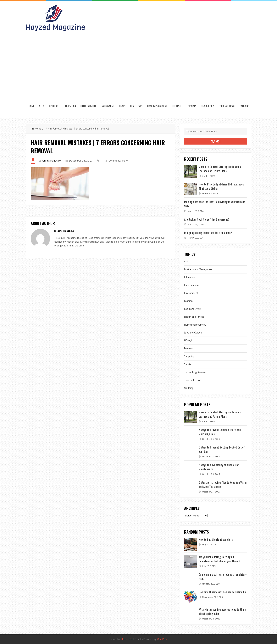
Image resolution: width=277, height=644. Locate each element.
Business (53, 106)
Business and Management (199, 269)
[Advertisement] (139, 66)
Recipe (122, 106)
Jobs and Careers (193, 333)
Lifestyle (177, 106)
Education (71, 106)
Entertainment (88, 106)
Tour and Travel (227, 106)
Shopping (189, 356)
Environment (108, 106)
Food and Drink (192, 309)
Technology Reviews (195, 372)
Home (31, 106)
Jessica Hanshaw (51, 161)
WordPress (162, 639)
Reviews (188, 348)
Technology (208, 106)
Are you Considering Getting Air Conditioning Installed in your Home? (219, 559)
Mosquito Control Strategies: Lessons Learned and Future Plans (220, 169)
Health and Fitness (194, 317)
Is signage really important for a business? (208, 233)
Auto (41, 106)
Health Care (136, 106)
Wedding (245, 106)
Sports (192, 106)
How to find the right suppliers (216, 539)
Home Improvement (157, 106)
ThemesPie (127, 639)
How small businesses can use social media (222, 592)
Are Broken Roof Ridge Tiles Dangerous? (207, 219)
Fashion (188, 301)
